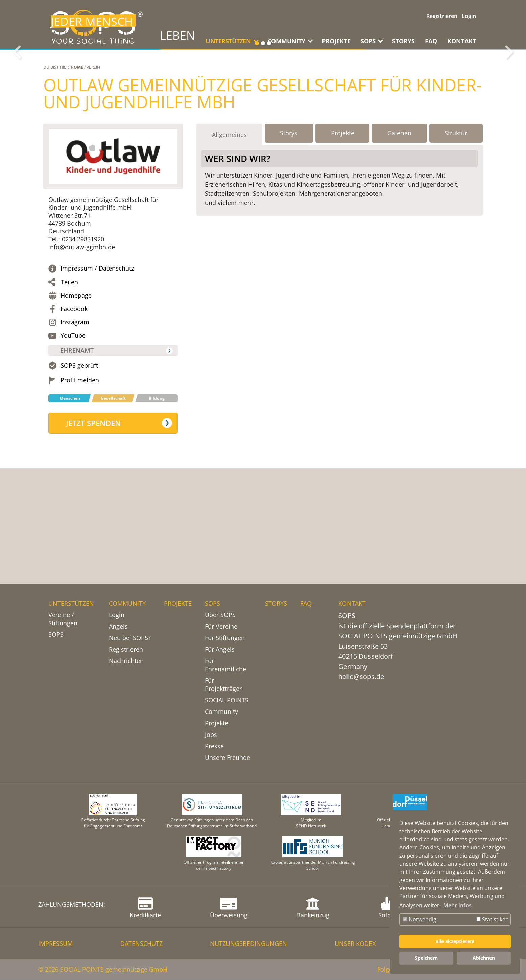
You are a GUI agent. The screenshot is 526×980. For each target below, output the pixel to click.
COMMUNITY (127, 604)
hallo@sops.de (361, 677)
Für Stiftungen (225, 638)
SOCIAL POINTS (227, 700)
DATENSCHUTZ (141, 944)
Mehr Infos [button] (457, 905)
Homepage (76, 397)
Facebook (74, 410)
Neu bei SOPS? (130, 638)
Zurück (17, 103)
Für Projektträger (223, 685)
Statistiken (493, 919)
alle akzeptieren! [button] (455, 941)
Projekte (217, 723)
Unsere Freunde (228, 758)
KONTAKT (462, 41)
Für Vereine (221, 627)
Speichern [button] (426, 958)
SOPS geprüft (79, 467)
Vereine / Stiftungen (63, 619)
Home (77, 169)
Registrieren (442, 16)
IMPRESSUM (55, 944)
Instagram (75, 424)
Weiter (509, 103)
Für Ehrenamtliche (225, 665)
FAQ (431, 41)
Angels (118, 627)
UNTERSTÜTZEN (71, 604)
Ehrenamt (77, 452)
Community (221, 712)
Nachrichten (126, 661)
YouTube (73, 437)
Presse (214, 746)
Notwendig (420, 919)
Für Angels (220, 650)
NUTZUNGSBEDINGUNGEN (248, 944)
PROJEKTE (336, 41)
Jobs (211, 735)
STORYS (403, 41)
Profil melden (80, 482)
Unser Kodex (355, 944)
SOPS (56, 635)
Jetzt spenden (94, 524)
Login (469, 16)
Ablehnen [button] (484, 958)
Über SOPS (220, 615)
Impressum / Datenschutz (97, 370)
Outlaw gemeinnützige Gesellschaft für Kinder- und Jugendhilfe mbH (262, 195)
